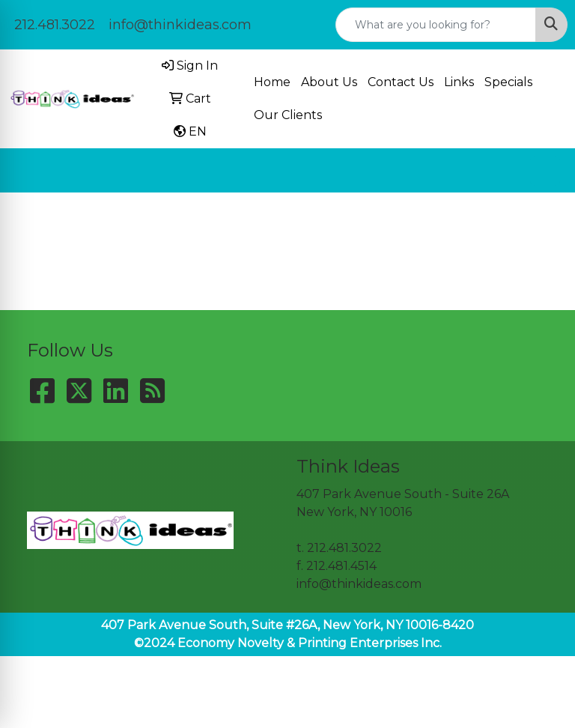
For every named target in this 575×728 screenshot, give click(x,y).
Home (272, 82)
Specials (508, 82)
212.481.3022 (55, 25)
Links (459, 82)
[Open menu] (545, 171)
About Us (329, 82)
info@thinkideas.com (180, 25)
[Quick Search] (436, 25)
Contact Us (401, 82)
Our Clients (288, 115)
